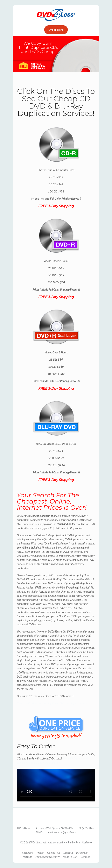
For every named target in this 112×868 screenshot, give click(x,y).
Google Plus (54, 853)
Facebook (27, 853)
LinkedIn (68, 853)
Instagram (82, 853)
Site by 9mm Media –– (80, 842)
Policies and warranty (47, 857)
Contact (85, 857)
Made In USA (70, 857)
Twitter (40, 853)
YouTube (27, 857)
